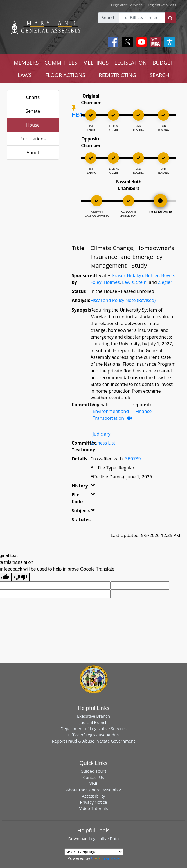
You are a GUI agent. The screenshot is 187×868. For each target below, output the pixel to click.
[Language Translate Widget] (94, 852)
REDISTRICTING (117, 75)
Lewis (128, 282)
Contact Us (93, 777)
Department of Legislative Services (93, 728)
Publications (33, 139)
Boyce (167, 275)
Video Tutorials (94, 808)
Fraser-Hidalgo (128, 275)
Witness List (103, 443)
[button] (91, 487)
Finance (144, 411)
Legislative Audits (162, 5)
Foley (96, 282)
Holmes (112, 282)
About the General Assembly (93, 790)
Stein (141, 282)
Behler (152, 275)
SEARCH (159, 75)
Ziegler (165, 282)
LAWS (25, 75)
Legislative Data (104, 838)
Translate (105, 858)
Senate (33, 111)
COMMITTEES (61, 62)
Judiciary (102, 434)
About (33, 153)
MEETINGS (96, 62)
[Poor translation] (21, 577)
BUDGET (163, 62)
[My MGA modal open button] (154, 42)
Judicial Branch (93, 722)
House (33, 125)
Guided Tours (93, 771)
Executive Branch (93, 716)
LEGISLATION (131, 62)
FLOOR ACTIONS (65, 75)
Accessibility (94, 796)
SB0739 (133, 459)
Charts (33, 97)
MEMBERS (26, 62)
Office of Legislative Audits (93, 735)
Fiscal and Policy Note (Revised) (123, 300)
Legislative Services (127, 5)
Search (109, 18)
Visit (93, 783)
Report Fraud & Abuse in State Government (93, 741)
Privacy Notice (93, 802)
